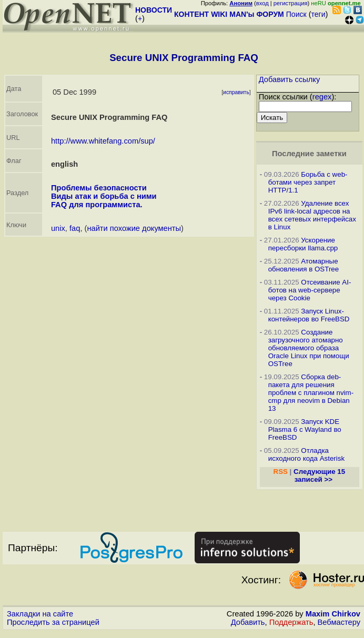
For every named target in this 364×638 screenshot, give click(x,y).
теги (318, 14)
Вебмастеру (339, 622)
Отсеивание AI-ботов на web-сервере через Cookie (310, 290)
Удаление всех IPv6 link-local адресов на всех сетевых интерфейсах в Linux (312, 215)
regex (322, 97)
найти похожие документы (134, 228)
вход (262, 3)
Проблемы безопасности (99, 188)
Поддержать (291, 622)
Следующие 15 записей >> (319, 475)
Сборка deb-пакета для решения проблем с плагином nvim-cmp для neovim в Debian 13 (311, 393)
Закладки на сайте (40, 614)
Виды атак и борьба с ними (104, 196)
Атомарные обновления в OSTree (304, 265)
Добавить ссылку (290, 79)
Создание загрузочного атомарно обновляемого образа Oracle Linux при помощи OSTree (309, 348)
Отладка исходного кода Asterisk (306, 454)
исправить (236, 92)
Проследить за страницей (53, 622)
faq (75, 228)
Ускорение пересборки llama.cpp (303, 244)
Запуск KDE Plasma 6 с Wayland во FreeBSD (305, 429)
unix (58, 228)
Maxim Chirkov (333, 614)
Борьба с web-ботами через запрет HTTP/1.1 (308, 182)
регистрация (291, 3)
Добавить (248, 622)
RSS (281, 472)
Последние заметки (309, 154)
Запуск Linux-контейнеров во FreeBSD (309, 315)
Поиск (296, 14)
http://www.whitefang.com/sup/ (103, 141)
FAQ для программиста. (97, 205)
